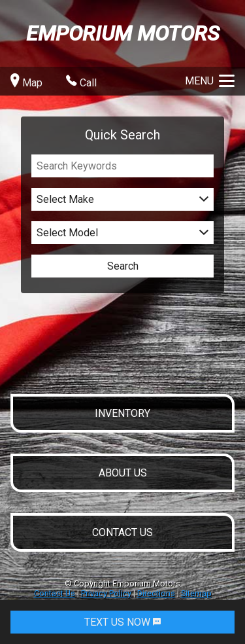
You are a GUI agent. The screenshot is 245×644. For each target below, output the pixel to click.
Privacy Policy (106, 593)
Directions (156, 593)
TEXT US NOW (122, 622)
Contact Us (55, 593)
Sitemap (196, 593)
